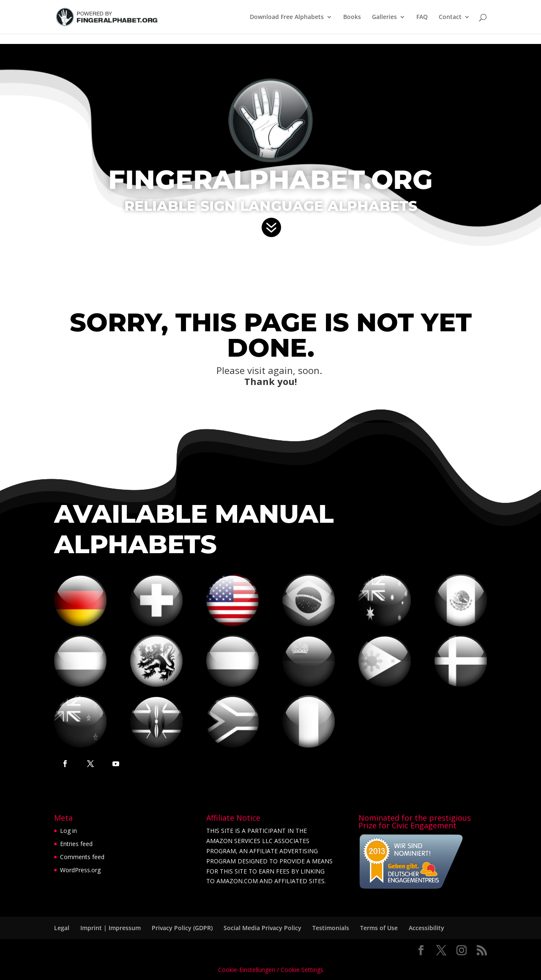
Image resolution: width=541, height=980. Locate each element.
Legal (62, 928)
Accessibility (426, 928)
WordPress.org (80, 870)
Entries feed (76, 844)
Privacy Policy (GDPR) (182, 928)
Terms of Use (379, 928)
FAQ (422, 17)
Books (352, 17)
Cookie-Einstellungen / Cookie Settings (271, 970)
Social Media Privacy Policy (262, 928)
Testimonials (331, 928)
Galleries (384, 17)
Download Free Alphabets (287, 17)
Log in (68, 831)
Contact (450, 17)
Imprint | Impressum (111, 928)
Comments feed (82, 857)
